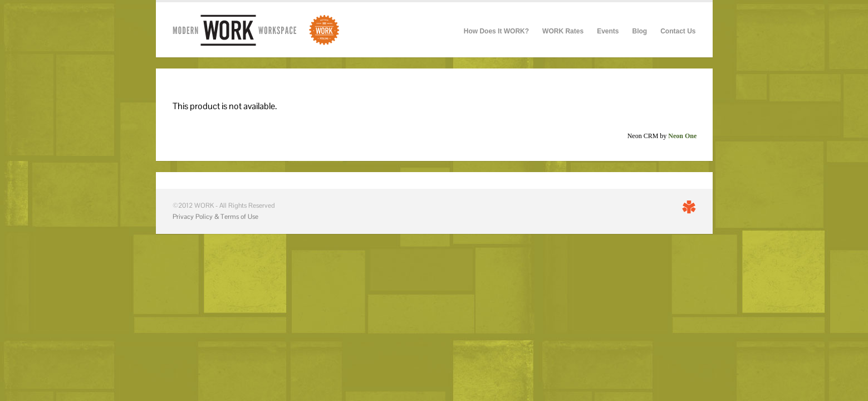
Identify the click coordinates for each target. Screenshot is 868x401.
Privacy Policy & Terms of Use (215, 217)
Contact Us (678, 31)
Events (608, 31)
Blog (639, 31)
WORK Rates (563, 31)
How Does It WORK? (496, 31)
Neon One (682, 136)
